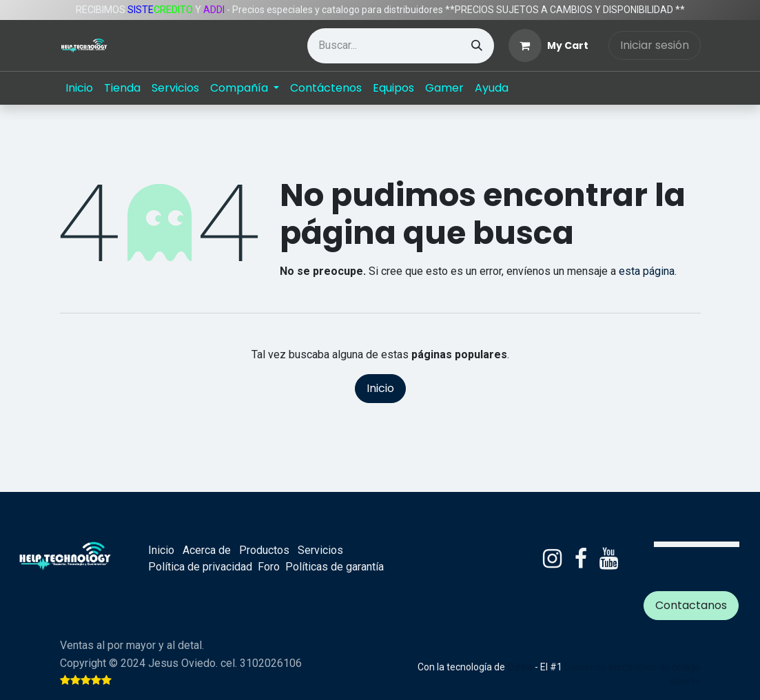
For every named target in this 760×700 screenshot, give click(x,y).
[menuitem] (79, 88)
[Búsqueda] (477, 46)
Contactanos (691, 605)
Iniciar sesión (655, 45)
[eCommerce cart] (548, 45)
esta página (647, 271)
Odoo (521, 667)
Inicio (380, 388)
